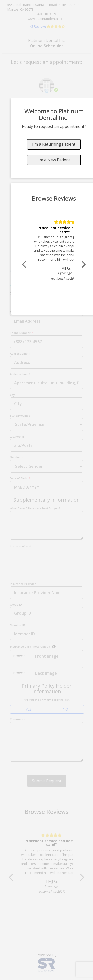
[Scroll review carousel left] (25, 264)
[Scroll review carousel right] (83, 264)
